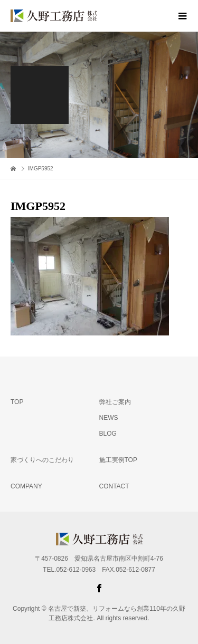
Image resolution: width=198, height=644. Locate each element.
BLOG (108, 434)
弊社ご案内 (115, 402)
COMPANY (26, 486)
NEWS (109, 418)
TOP (17, 402)
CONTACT (114, 486)
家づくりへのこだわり (42, 460)
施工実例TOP (118, 460)
